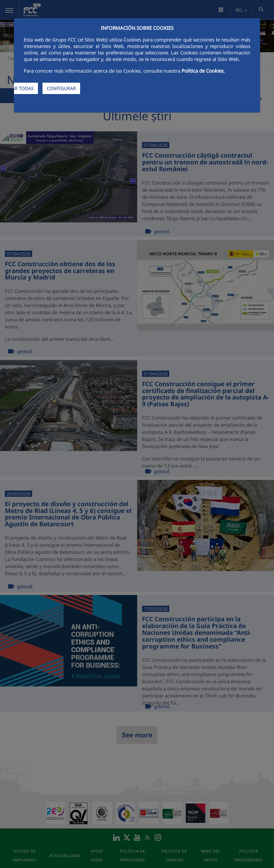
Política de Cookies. (203, 71)
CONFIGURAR (61, 88)
